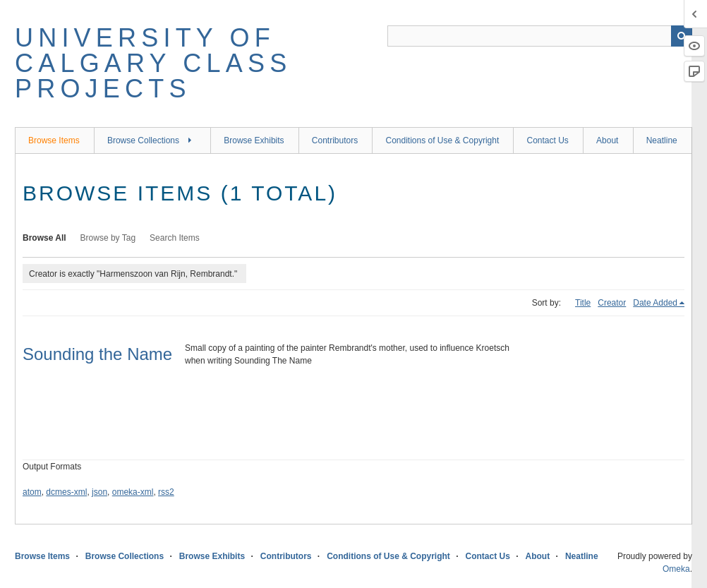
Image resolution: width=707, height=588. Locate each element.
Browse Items (54, 140)
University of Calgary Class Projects (153, 63)
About (607, 140)
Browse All (44, 238)
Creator (612, 303)
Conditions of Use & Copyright (442, 140)
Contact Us (547, 140)
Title (583, 303)
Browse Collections (143, 140)
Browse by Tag (108, 238)
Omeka (676, 569)
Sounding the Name (97, 354)
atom (32, 492)
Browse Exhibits (254, 140)
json (99, 492)
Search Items (175, 238)
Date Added (655, 303)
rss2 (166, 492)
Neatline (662, 140)
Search (682, 36)
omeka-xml (133, 492)
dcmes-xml (66, 492)
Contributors (335, 140)
